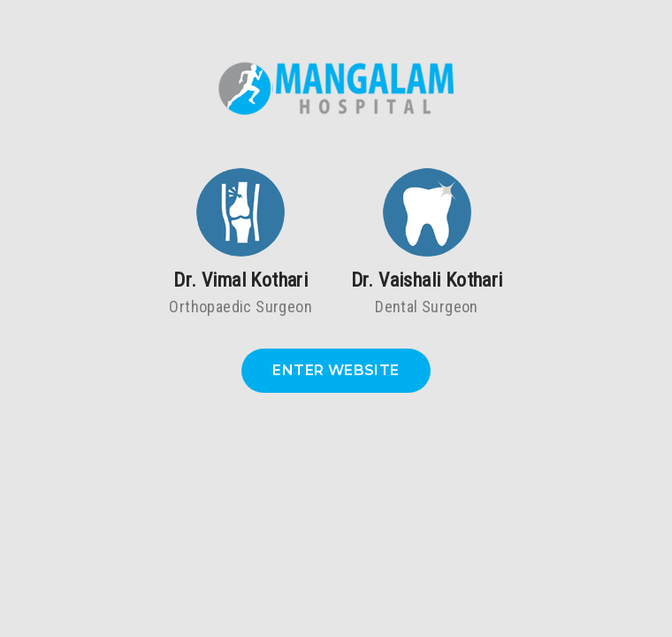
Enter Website (336, 370)
